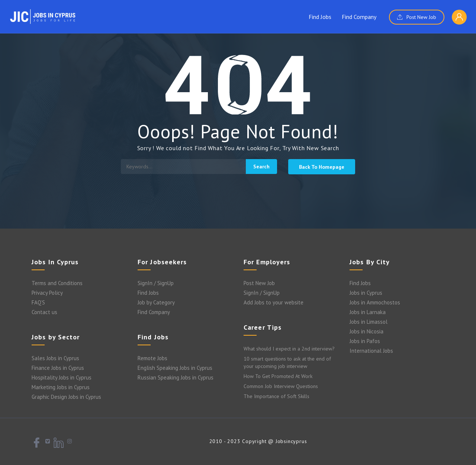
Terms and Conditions (57, 283)
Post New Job (417, 17)
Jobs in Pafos (365, 341)
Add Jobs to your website (274, 302)
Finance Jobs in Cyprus (58, 368)
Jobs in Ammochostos (375, 302)
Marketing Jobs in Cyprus (61, 387)
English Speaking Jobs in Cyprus (175, 368)
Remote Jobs (152, 358)
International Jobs (371, 351)
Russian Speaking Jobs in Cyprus (176, 377)
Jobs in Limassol (369, 322)
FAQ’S (38, 302)
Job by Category (156, 302)
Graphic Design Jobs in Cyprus (66, 397)
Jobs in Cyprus (366, 293)
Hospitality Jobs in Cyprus (62, 377)
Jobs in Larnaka (368, 312)
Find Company (359, 17)
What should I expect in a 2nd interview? (289, 349)
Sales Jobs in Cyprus (55, 358)
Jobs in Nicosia (366, 331)
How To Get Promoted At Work (278, 376)
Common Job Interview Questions (281, 386)
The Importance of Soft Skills (276, 396)
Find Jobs (320, 17)
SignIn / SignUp (156, 283)
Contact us (44, 312)
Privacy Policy (47, 293)
